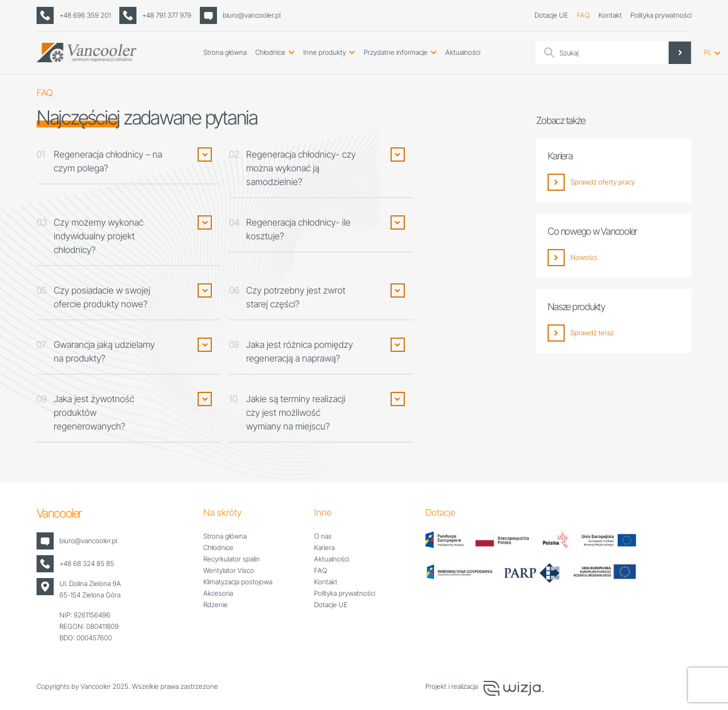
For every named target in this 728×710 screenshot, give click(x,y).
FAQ (583, 15)
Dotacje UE (551, 15)
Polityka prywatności (661, 15)
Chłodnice (270, 52)
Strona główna (225, 52)
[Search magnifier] (680, 53)
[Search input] (624, 53)
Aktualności (463, 52)
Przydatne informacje (396, 52)
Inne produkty (325, 52)
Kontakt (610, 15)
